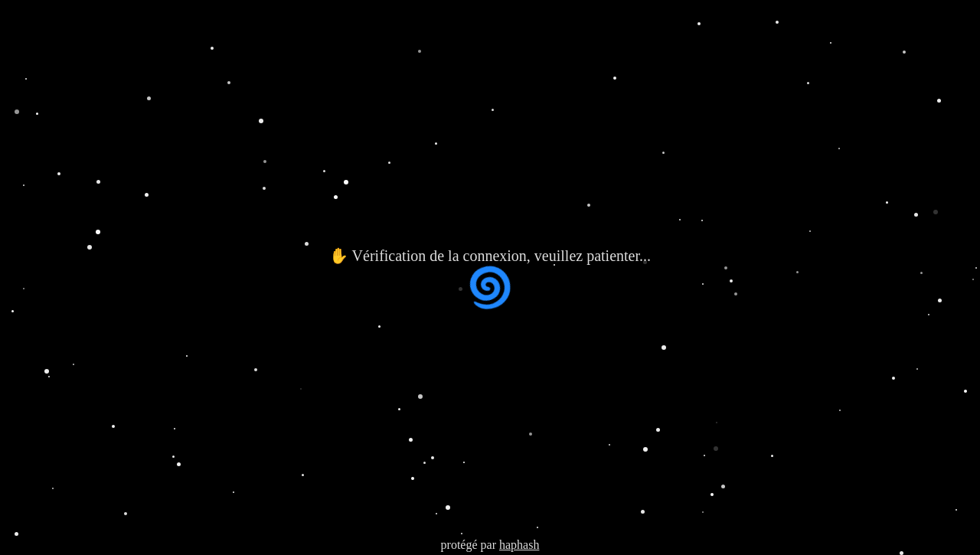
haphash (519, 545)
